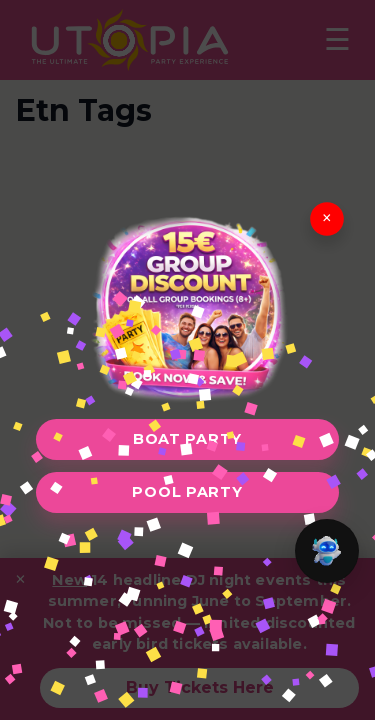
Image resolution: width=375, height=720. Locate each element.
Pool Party (187, 492)
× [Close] (327, 218)
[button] (327, 551)
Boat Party (187, 439)
